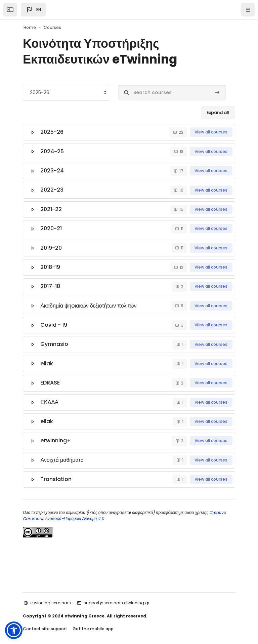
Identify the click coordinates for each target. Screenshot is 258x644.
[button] (33, 10)
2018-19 (51, 264)
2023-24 (53, 170)
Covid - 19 (54, 320)
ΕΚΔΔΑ (50, 395)
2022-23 (53, 188)
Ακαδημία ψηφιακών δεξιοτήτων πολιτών (89, 301)
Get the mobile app (93, 620)
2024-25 (53, 151)
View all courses (211, 132)
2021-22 (52, 207)
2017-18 (51, 283)
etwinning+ (56, 433)
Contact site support (45, 620)
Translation (57, 471)
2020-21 (52, 226)
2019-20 (52, 245)
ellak (47, 358)
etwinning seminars (51, 594)
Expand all (218, 112)
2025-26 (53, 132)
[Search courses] (172, 93)
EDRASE (51, 377)
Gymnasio (55, 339)
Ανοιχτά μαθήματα (63, 452)
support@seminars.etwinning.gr (117, 594)
